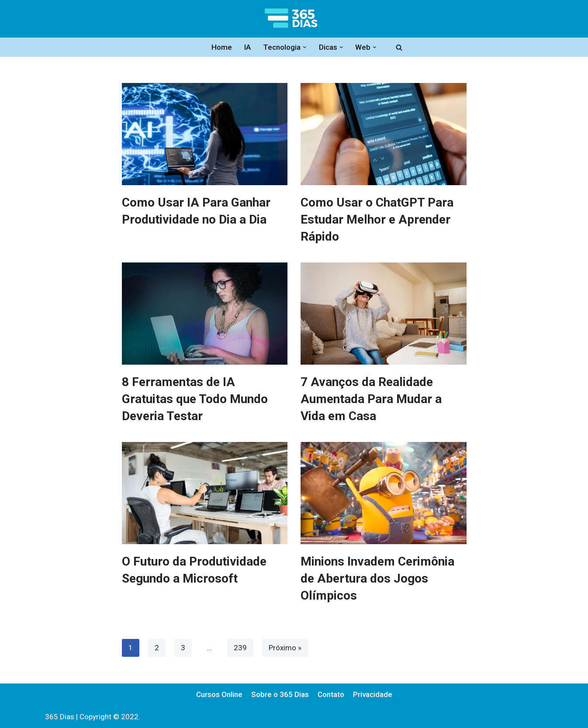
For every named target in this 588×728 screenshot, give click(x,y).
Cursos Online (219, 694)
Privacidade (373, 694)
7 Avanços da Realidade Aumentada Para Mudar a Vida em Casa (371, 399)
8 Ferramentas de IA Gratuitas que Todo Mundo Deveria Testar (195, 399)
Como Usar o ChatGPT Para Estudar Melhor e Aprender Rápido (377, 219)
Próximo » (285, 648)
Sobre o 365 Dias (280, 694)
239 (240, 648)
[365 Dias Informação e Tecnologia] (294, 19)
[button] (305, 47)
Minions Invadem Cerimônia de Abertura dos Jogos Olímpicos (377, 578)
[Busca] (399, 47)
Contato (331, 694)
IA (247, 47)
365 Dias (60, 717)
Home (222, 47)
